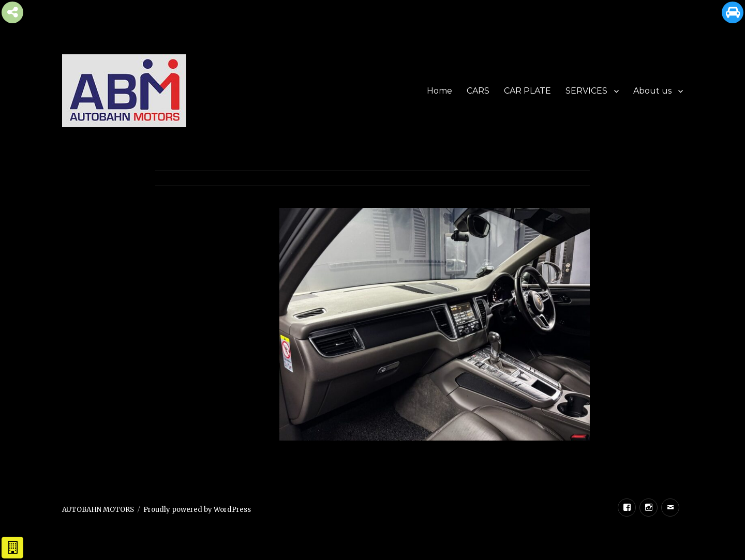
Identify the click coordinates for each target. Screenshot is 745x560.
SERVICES (586, 91)
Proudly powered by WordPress (197, 510)
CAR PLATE (527, 91)
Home (439, 91)
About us (652, 91)
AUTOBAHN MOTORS (98, 510)
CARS (478, 91)
